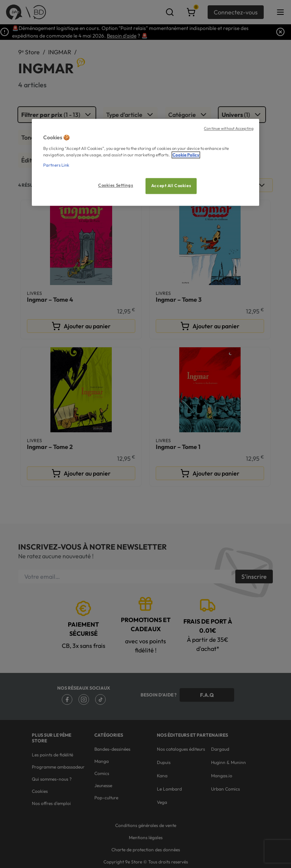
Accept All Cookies (171, 186)
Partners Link (56, 165)
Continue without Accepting (229, 128)
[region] (145, 162)
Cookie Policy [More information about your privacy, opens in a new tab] (186, 155)
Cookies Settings (116, 185)
